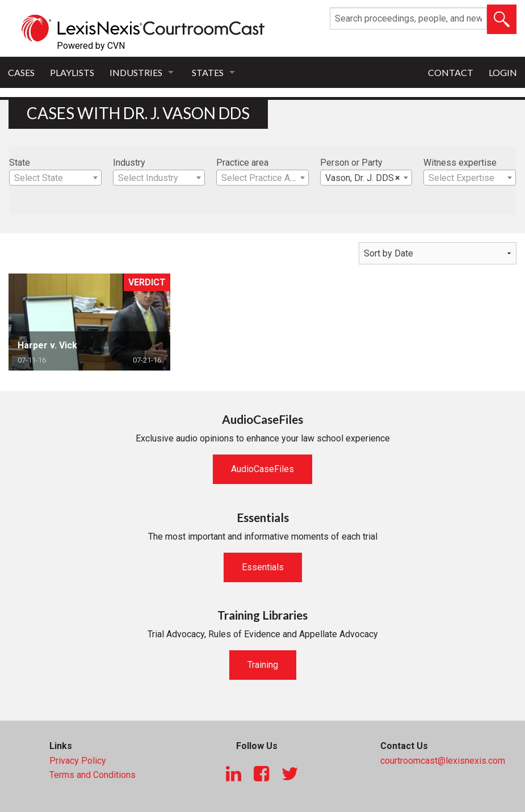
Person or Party (351, 163)
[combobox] (55, 178)
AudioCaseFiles (262, 469)
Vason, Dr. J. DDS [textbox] (363, 178)
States (208, 72)
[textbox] (55, 178)
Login (503, 72)
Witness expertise (460, 163)
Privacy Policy (78, 761)
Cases (21, 72)
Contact (451, 72)
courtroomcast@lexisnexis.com (443, 761)
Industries (136, 72)
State (20, 163)
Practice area (242, 163)
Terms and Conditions (93, 775)
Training (263, 665)
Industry (129, 163)
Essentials (263, 567)
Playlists (72, 72)
